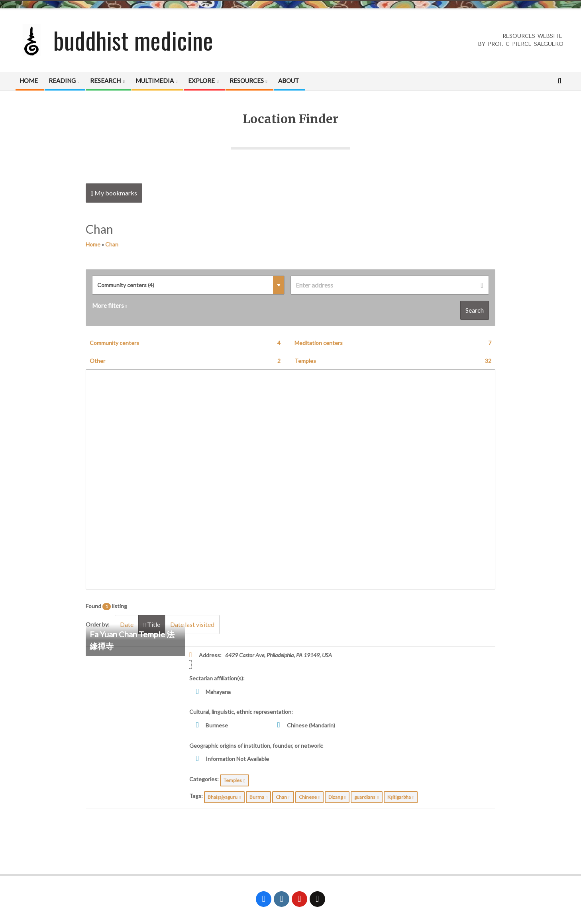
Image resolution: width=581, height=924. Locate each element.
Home (93, 244)
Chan (112, 244)
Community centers (185, 343)
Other (185, 361)
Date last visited (192, 624)
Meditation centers (393, 343)
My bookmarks (114, 193)
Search (475, 310)
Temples (393, 361)
